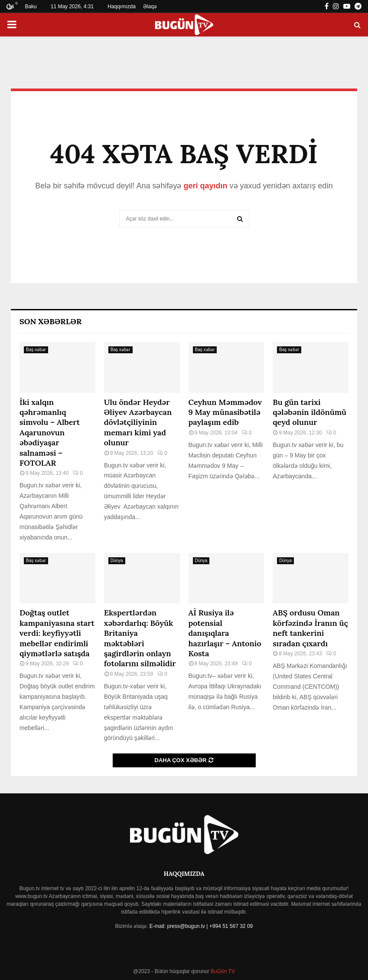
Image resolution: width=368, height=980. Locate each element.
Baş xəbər (36, 350)
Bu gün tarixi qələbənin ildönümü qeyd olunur (309, 412)
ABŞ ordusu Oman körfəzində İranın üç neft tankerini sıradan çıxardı (310, 628)
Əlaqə (150, 7)
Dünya (117, 561)
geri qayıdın (205, 186)
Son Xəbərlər (50, 321)
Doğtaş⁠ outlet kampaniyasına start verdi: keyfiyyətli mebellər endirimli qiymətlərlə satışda (57, 633)
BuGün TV (222, 971)
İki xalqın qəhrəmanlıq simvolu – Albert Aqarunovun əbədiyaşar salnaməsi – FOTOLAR (50, 432)
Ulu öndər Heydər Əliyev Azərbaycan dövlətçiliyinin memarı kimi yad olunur (138, 423)
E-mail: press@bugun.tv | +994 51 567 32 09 (201, 926)
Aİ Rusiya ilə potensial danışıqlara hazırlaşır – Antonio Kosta (225, 633)
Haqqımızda (122, 7)
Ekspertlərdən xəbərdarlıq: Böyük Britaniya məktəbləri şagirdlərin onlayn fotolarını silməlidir (140, 638)
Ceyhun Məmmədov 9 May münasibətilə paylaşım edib (225, 412)
